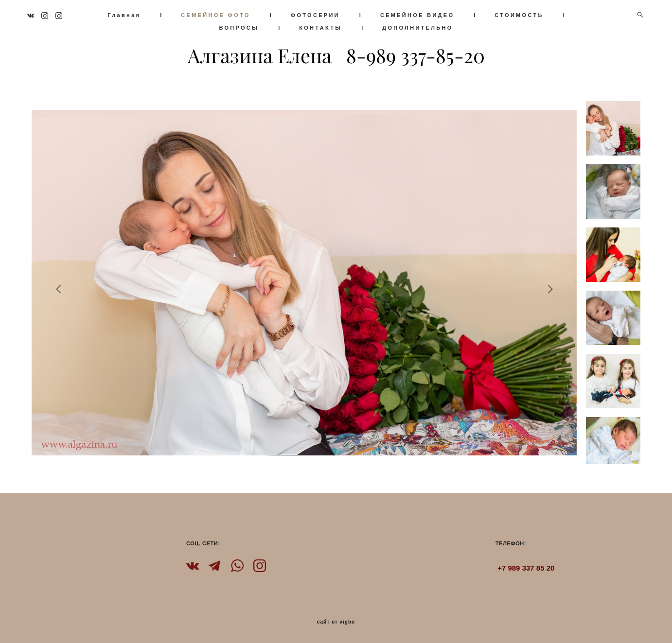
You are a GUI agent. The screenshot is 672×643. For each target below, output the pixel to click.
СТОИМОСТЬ (530, 14)
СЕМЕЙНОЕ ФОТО (226, 14)
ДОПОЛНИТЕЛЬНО (428, 26)
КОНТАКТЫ (331, 26)
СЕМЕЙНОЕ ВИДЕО (427, 14)
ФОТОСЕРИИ (326, 14)
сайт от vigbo (336, 619)
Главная (135, 14)
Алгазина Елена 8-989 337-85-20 (336, 54)
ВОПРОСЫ (249, 26)
